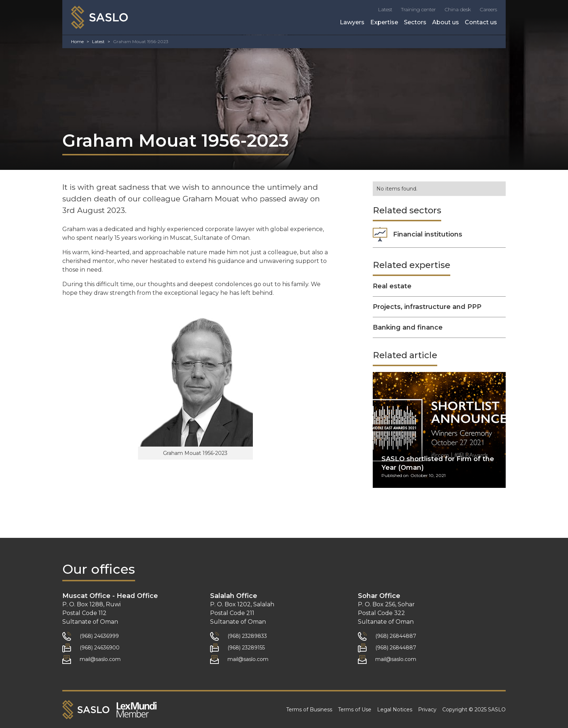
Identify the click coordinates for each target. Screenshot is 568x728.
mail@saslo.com (100, 659)
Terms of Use (355, 710)
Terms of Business (309, 710)
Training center (418, 9)
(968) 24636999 (99, 636)
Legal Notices (395, 710)
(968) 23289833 (247, 636)
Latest (385, 9)
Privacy (427, 710)
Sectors (415, 22)
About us (446, 22)
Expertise (384, 22)
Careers (488, 9)
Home (77, 41)
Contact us (481, 22)
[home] (99, 17)
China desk (458, 9)
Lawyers (352, 22)
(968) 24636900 (100, 648)
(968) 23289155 (246, 648)
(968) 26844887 (396, 636)
